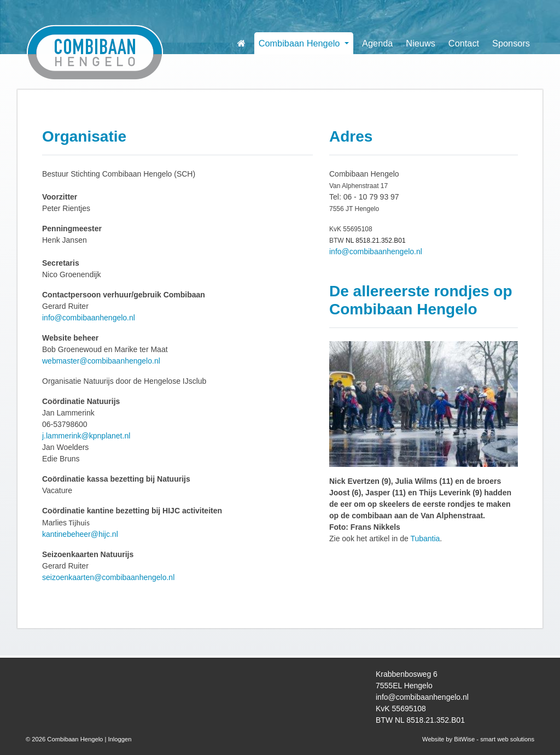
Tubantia (425, 539)
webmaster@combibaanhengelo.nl (101, 361)
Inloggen (119, 739)
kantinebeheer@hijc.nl (80, 534)
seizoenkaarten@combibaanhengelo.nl (108, 577)
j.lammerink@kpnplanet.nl (86, 436)
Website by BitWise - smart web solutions (478, 739)
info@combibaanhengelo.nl (89, 318)
